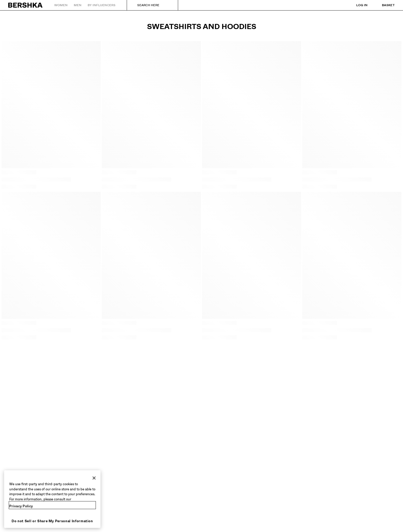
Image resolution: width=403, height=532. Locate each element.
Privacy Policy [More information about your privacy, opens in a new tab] (21, 506)
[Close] (94, 478)
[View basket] (383, 5)
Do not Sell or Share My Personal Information (52, 521)
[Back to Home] (26, 5)
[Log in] (357, 5)
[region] (52, 499)
